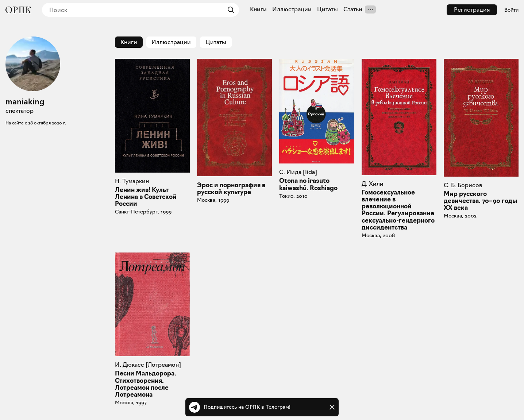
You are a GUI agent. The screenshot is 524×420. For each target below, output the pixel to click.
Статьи (353, 9)
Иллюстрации (292, 9)
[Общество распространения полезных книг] (18, 10)
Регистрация (472, 10)
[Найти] (229, 10)
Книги (258, 9)
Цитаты (327, 9)
